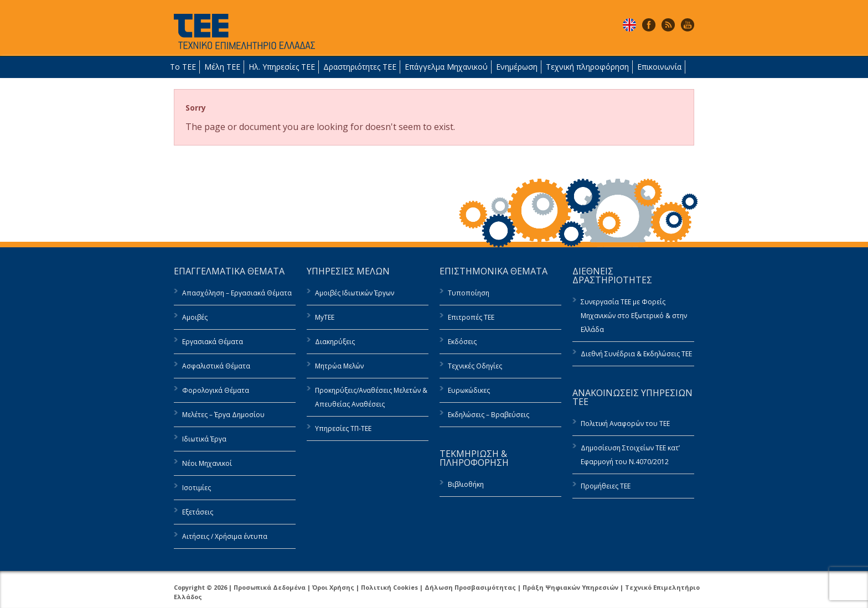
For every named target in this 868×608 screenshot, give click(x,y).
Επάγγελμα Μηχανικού (446, 67)
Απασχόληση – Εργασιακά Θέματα (237, 293)
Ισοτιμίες (197, 488)
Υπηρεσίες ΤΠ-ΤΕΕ (343, 428)
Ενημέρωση (517, 67)
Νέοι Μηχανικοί (207, 463)
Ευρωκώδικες (469, 390)
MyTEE (325, 317)
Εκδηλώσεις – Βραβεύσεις (489, 415)
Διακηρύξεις (335, 342)
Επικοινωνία (659, 67)
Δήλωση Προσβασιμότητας (470, 587)
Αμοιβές (195, 317)
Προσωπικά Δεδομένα (270, 587)
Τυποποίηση (469, 293)
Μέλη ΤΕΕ (222, 67)
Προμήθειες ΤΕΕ (606, 486)
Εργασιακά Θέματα (213, 342)
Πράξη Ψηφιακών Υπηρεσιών (570, 587)
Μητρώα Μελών (339, 366)
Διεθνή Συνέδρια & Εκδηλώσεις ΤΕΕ (636, 354)
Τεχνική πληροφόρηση (587, 67)
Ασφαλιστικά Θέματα (216, 366)
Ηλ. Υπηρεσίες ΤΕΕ (282, 67)
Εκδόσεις (462, 342)
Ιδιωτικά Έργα (204, 439)
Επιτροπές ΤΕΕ (471, 317)
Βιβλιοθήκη (466, 484)
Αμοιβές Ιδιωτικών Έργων (355, 293)
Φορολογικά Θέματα (216, 390)
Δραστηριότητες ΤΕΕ (360, 67)
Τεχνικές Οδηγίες (475, 366)
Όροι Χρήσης (333, 587)
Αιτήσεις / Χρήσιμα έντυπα (225, 536)
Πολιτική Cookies (389, 587)
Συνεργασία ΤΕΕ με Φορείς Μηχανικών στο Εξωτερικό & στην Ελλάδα (634, 316)
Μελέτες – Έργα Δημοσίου (223, 415)
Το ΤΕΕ (183, 67)
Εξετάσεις (198, 512)
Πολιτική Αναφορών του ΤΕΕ (625, 423)
